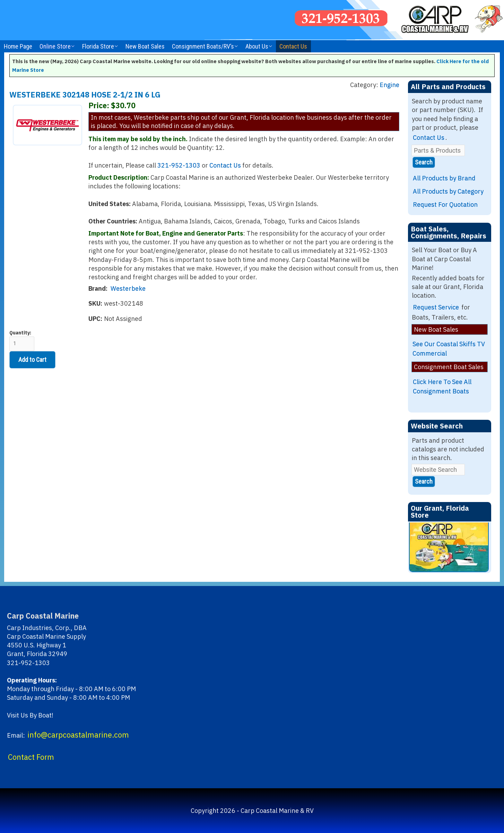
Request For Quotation (445, 205)
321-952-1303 (179, 165)
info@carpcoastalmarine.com (78, 735)
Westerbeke (128, 288)
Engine (389, 85)
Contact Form (31, 757)
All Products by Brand (444, 178)
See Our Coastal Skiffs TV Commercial (449, 349)
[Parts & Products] (438, 150)
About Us (257, 46)
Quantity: (22, 341)
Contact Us (293, 46)
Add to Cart (32, 360)
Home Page (18, 46)
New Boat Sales (145, 46)
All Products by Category (448, 191)
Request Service (436, 307)
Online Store (55, 46)
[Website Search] (438, 470)
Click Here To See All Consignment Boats (442, 386)
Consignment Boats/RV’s (203, 46)
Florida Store (98, 46)
